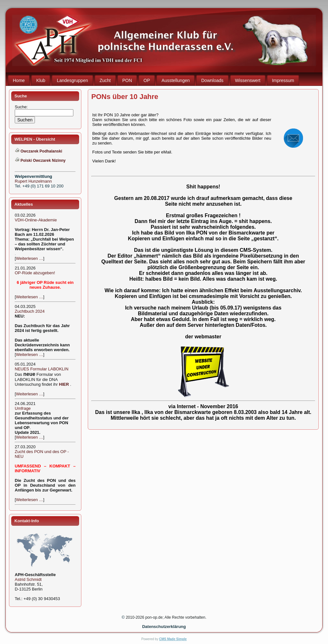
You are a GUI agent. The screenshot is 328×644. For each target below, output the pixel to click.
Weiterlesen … (30, 258)
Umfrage (23, 408)
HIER (64, 384)
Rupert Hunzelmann (33, 181)
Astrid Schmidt (28, 579)
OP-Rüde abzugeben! (35, 273)
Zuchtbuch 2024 (30, 311)
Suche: (22, 107)
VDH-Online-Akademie (36, 220)
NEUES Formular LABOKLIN (42, 369)
